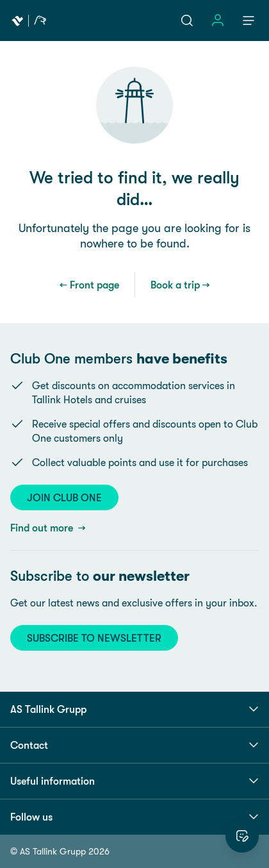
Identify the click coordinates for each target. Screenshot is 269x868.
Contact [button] (134, 745)
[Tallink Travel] (29, 21)
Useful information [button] (134, 781)
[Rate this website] (242, 836)
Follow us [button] (134, 817)
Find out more (43, 528)
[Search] (187, 21)
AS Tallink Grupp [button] (134, 709)
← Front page (89, 285)
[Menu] (249, 21)
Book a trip (175, 285)
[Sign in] (218, 21)
